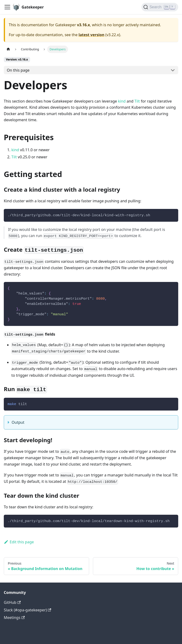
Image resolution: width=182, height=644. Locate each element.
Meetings (14, 618)
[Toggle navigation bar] (7, 7)
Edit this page (19, 542)
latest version (91, 35)
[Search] (160, 7)
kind (122, 101)
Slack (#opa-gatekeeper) (27, 610)
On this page (18, 70)
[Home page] (8, 49)
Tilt (137, 101)
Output (18, 422)
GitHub (12, 602)
